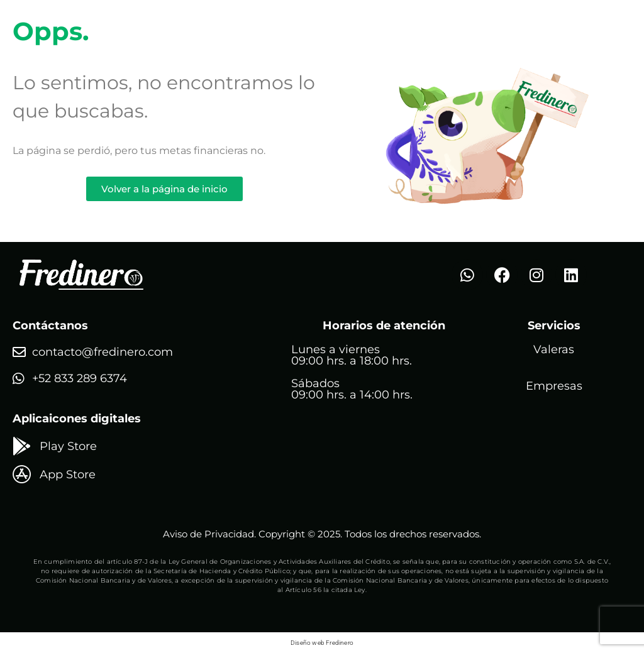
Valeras (554, 349)
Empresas (554, 386)
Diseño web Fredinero (322, 643)
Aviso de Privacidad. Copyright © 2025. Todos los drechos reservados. (322, 534)
